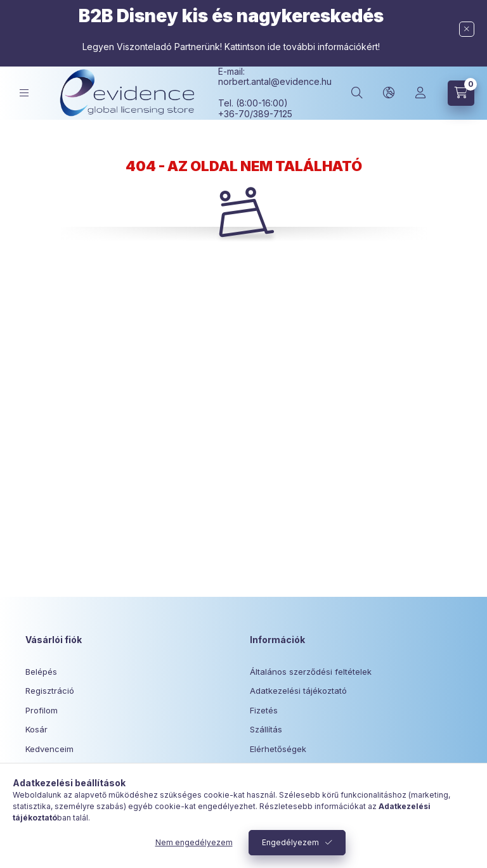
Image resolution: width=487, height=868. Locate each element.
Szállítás (266, 729)
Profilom (42, 710)
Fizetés (264, 710)
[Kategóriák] (24, 93)
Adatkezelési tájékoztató (298, 691)
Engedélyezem (290, 842)
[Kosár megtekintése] (461, 93)
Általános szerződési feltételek (311, 672)
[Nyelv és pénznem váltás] (389, 93)
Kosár (36, 729)
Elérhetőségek (278, 749)
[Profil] (420, 93)
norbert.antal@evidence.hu (275, 81)
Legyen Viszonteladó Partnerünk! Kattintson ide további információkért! (231, 47)
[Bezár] (467, 29)
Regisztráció (50, 691)
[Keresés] (357, 93)
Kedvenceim (49, 749)
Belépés (41, 672)
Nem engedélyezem (194, 842)
